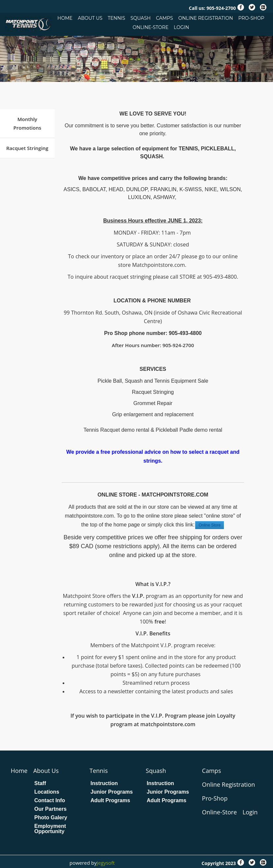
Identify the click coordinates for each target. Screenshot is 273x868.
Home (65, 18)
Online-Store (151, 27)
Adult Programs (110, 801)
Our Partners (50, 809)
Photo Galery (51, 818)
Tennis (117, 18)
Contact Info (50, 801)
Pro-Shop (251, 18)
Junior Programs (112, 792)
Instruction (104, 783)
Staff (40, 783)
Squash (141, 18)
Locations (47, 792)
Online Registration (206, 18)
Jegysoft (106, 863)
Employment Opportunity (50, 829)
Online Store (210, 525)
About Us (90, 18)
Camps (165, 18)
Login (181, 27)
